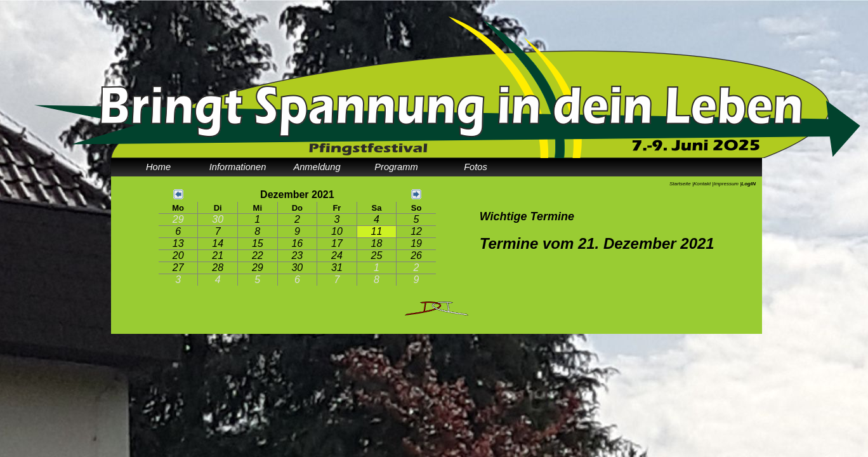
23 (297, 255)
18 (377, 243)
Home (158, 167)
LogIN (748, 184)
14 (218, 243)
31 (337, 268)
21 (218, 255)
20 (178, 255)
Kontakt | (703, 184)
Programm (396, 167)
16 (297, 243)
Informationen (238, 167)
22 (258, 255)
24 (337, 255)
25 (377, 255)
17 (337, 243)
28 (218, 268)
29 (178, 219)
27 (178, 268)
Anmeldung (317, 167)
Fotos (476, 167)
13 (178, 243)
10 (337, 231)
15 (258, 243)
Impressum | (727, 184)
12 (416, 231)
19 (416, 243)
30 (218, 219)
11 (377, 231)
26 (416, 255)
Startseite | (681, 184)
